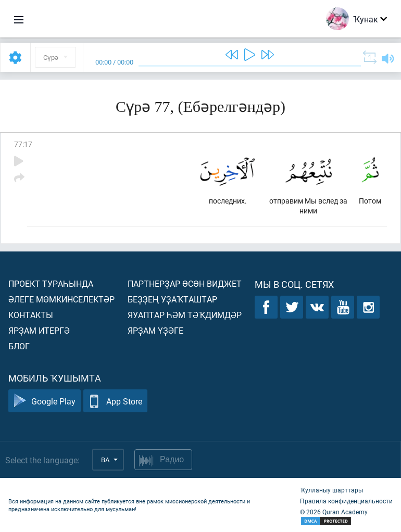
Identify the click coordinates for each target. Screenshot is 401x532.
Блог (19, 346)
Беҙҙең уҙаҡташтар (172, 299)
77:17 (23, 144)
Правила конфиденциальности (346, 501)
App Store (115, 401)
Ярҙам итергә (39, 330)
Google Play (45, 401)
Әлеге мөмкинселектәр (61, 299)
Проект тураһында (51, 283)
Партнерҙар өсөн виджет (185, 283)
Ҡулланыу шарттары (331, 490)
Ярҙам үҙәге (155, 330)
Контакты (31, 315)
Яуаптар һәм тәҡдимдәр (185, 315)
